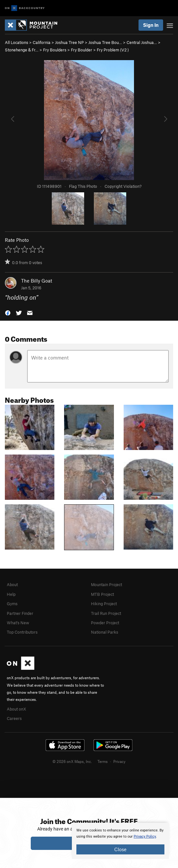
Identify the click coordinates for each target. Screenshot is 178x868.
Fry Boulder (82, 50)
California (42, 42)
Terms (103, 761)
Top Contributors (22, 632)
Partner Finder (20, 613)
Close (120, 849)
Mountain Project (106, 584)
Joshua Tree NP (69, 42)
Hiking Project (104, 604)
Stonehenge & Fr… (22, 50)
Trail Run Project (106, 613)
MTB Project (102, 594)
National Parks (105, 632)
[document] (120, 841)
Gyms (12, 604)
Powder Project (105, 623)
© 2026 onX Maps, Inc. (72, 761)
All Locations (17, 42)
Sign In (151, 25)
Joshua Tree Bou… (105, 42)
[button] (8, 312)
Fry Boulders (55, 50)
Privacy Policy (145, 836)
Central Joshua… (142, 42)
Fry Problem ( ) (113, 50)
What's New (18, 623)
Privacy (119, 761)
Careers (14, 718)
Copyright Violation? (123, 186)
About (12, 584)
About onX (17, 709)
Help (11, 594)
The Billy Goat (37, 281)
